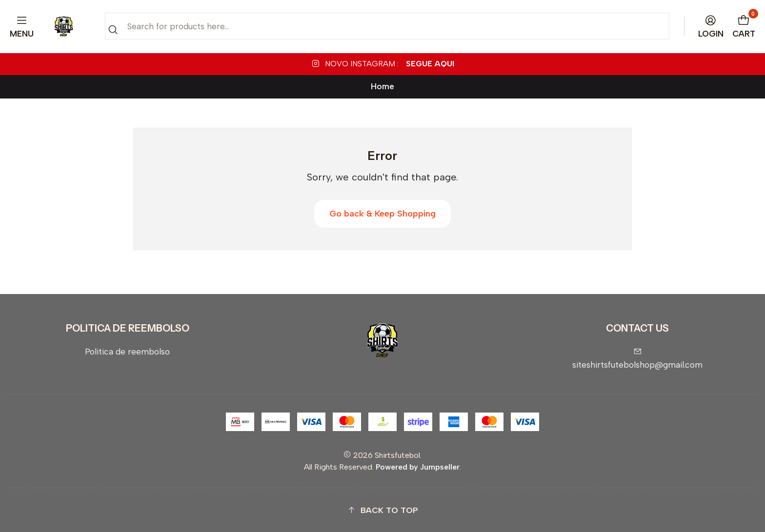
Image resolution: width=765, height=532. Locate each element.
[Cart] (744, 27)
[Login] (711, 27)
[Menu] (22, 27)
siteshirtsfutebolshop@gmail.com (637, 359)
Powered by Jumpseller (418, 467)
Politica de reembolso (127, 351)
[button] (382, 510)
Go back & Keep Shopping (382, 214)
